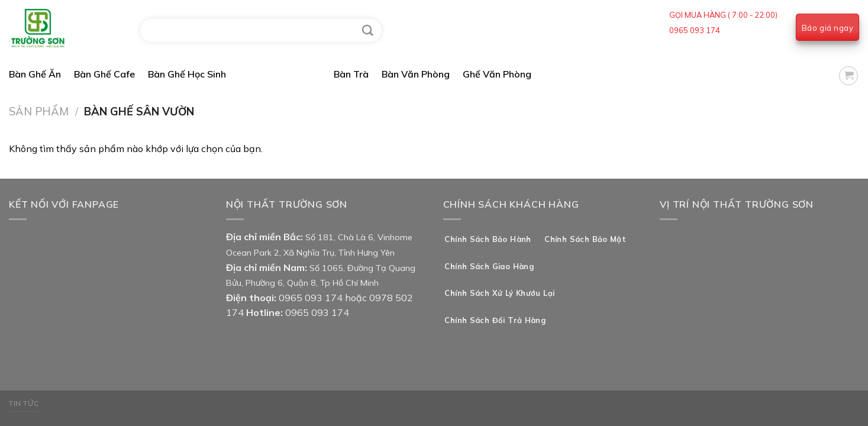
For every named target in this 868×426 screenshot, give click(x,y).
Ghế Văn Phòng (497, 74)
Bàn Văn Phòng (416, 74)
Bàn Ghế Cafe (104, 74)
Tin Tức (24, 403)
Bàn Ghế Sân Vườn (280, 74)
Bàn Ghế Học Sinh (187, 74)
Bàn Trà (351, 74)
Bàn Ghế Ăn (35, 74)
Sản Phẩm (39, 112)
